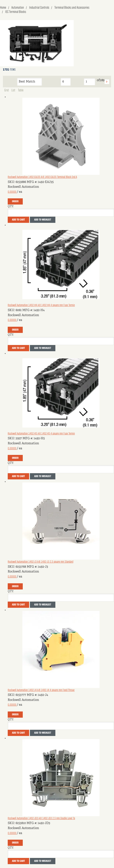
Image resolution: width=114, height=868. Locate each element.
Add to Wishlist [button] (43, 220)
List (13, 90)
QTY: (11, 206)
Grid (6, 90)
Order (15, 201)
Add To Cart (18, 220)
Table (21, 90)
